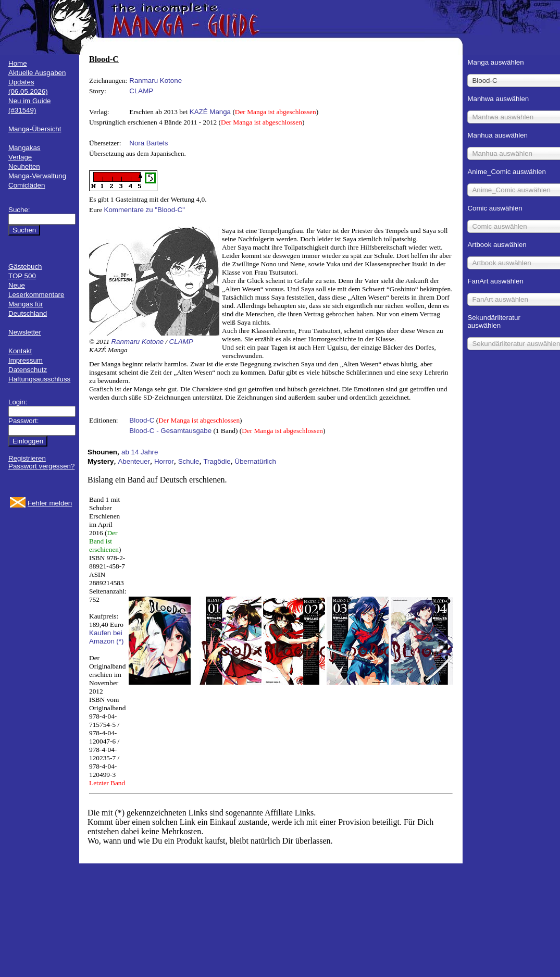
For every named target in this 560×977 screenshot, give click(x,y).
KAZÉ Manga (210, 112)
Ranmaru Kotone (155, 81)
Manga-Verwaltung (37, 176)
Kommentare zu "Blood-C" (145, 210)
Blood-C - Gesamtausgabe (170, 431)
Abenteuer (134, 461)
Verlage (20, 157)
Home (18, 63)
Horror (164, 461)
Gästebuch (25, 267)
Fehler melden (50, 503)
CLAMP (141, 91)
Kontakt (20, 351)
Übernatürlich (256, 461)
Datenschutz (28, 370)
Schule (189, 461)
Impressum (26, 360)
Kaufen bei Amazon (106, 637)
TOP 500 (22, 276)
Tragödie (217, 461)
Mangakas (24, 148)
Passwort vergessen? (41, 466)
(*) (120, 641)
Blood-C (142, 420)
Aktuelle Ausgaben (37, 73)
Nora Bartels (148, 143)
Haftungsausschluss (39, 379)
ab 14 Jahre (140, 452)
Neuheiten (24, 166)
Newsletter (25, 332)
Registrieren (27, 458)
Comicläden (27, 185)
